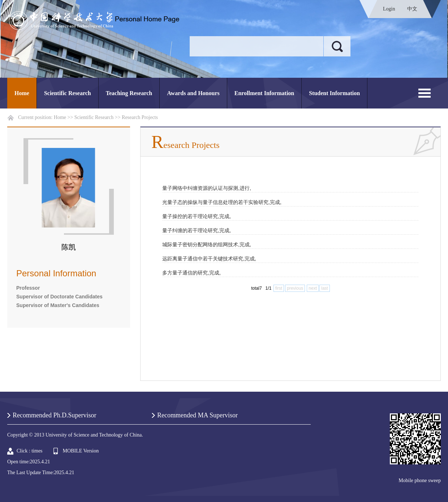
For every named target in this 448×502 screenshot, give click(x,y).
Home (22, 93)
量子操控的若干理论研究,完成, (197, 216)
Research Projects (140, 117)
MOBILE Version (81, 451)
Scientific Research (68, 93)
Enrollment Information (264, 93)
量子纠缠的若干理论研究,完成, (197, 230)
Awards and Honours (193, 93)
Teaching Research (129, 93)
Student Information (334, 93)
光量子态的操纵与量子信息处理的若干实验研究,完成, (222, 202)
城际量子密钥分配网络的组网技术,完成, (207, 244)
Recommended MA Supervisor (197, 415)
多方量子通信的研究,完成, (191, 273)
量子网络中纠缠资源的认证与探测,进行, (207, 188)
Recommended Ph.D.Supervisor (54, 415)
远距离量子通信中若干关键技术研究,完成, (209, 259)
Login (389, 9)
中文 (412, 9)
